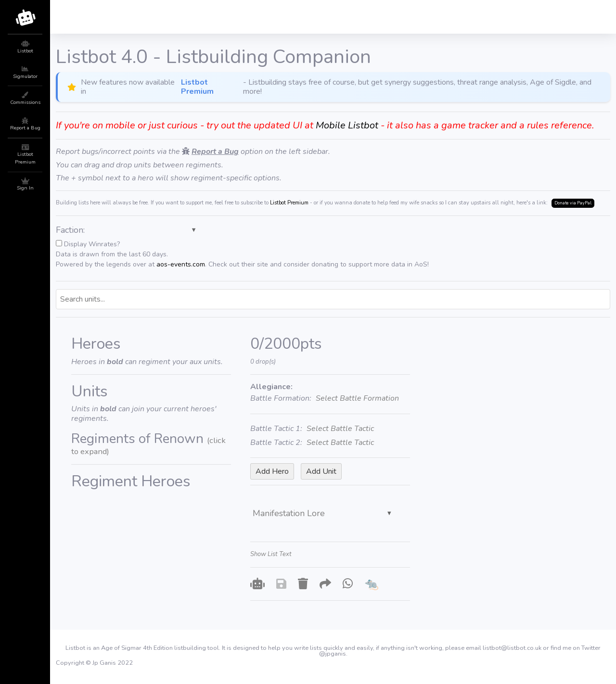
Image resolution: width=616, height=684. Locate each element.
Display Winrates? (242, 254)
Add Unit (321, 471)
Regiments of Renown (148, 444)
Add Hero (272, 471)
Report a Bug (215, 152)
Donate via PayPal (573, 203)
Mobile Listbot (347, 125)
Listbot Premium (197, 87)
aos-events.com (181, 264)
